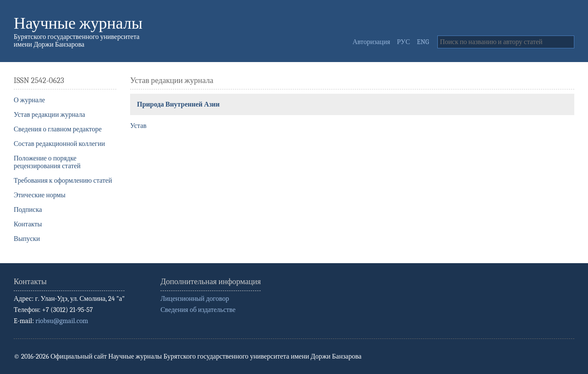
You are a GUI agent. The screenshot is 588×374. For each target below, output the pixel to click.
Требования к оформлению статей (63, 181)
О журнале (29, 100)
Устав (138, 126)
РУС (404, 42)
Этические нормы (40, 195)
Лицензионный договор (195, 299)
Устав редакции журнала (49, 115)
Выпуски (27, 239)
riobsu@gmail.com (62, 321)
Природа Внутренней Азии (178, 104)
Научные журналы (78, 23)
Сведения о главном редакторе (58, 129)
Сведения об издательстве (198, 310)
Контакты (28, 224)
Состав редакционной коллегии (59, 144)
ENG (423, 42)
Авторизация (371, 42)
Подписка (28, 210)
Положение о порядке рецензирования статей (47, 162)
